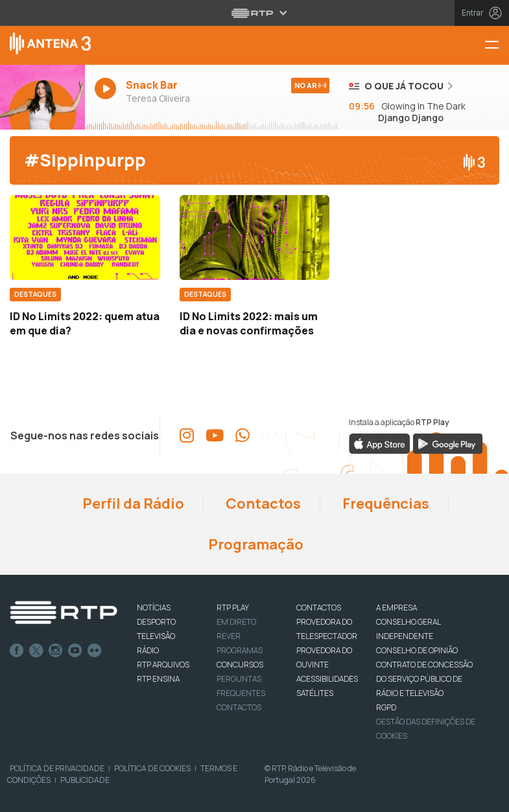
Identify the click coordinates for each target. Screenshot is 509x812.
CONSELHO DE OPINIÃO (417, 650)
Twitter (36, 651)
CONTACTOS (319, 608)
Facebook (17, 651)
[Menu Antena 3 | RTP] (497, 46)
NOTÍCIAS (154, 608)
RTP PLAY (233, 608)
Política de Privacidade (57, 768)
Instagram (56, 651)
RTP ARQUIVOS (163, 665)
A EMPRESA (397, 608)
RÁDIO (148, 650)
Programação (254, 544)
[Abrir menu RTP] (254, 13)
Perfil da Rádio (132, 504)
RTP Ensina (158, 679)
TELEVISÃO (156, 636)
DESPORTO (156, 622)
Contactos (262, 504)
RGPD (386, 707)
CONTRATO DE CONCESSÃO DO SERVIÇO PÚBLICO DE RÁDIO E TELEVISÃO (424, 679)
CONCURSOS (240, 665)
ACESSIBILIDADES (327, 679)
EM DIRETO (236, 622)
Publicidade (85, 780)
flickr (95, 651)
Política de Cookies (152, 768)
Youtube (75, 651)
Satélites (315, 693)
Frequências (385, 504)
